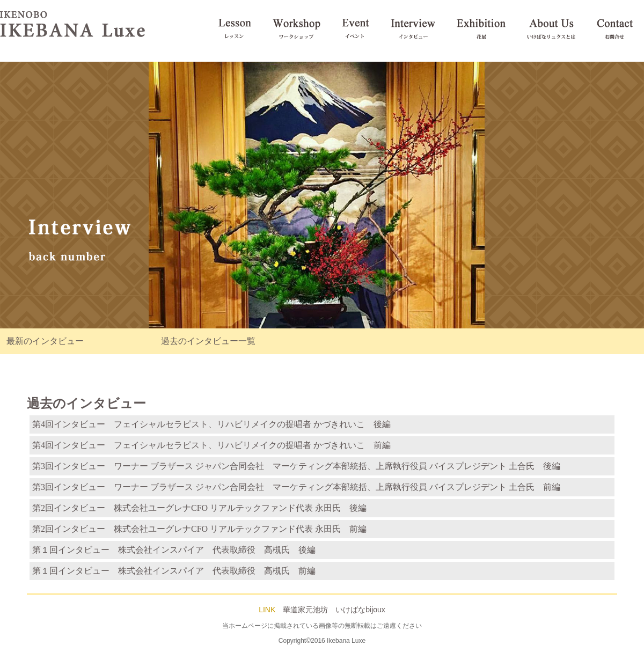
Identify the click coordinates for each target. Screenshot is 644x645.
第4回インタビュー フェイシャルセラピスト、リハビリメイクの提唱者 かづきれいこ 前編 (211, 445)
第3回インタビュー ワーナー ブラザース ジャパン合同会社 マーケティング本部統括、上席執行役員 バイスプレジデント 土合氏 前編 (296, 487)
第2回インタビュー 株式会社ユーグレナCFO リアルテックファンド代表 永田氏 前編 (199, 529)
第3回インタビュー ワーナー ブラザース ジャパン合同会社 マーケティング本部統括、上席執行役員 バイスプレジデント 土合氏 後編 (296, 466)
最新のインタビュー (45, 341)
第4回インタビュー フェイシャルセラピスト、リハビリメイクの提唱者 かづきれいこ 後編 (211, 424)
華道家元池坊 (305, 610)
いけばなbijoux (360, 610)
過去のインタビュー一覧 (208, 341)
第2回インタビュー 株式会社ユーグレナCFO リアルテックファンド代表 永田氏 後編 (199, 508)
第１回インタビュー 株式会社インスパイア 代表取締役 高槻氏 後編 (174, 550)
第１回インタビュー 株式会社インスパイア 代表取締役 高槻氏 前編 (174, 571)
